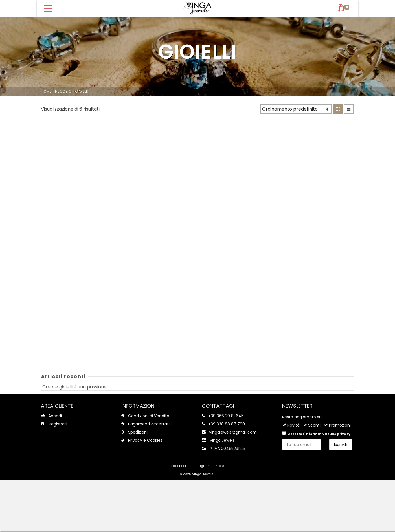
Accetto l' (316, 434)
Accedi (51, 416)
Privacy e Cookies (142, 440)
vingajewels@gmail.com (233, 432)
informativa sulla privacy (328, 434)
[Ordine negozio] (296, 109)
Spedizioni (134, 432)
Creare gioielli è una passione (74, 387)
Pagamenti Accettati (145, 424)
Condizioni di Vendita (145, 416)
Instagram (201, 466)
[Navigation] (48, 8)
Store (220, 466)
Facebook (179, 466)
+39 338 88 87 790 (227, 424)
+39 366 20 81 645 (226, 416)
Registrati (54, 424)
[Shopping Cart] (344, 8)
